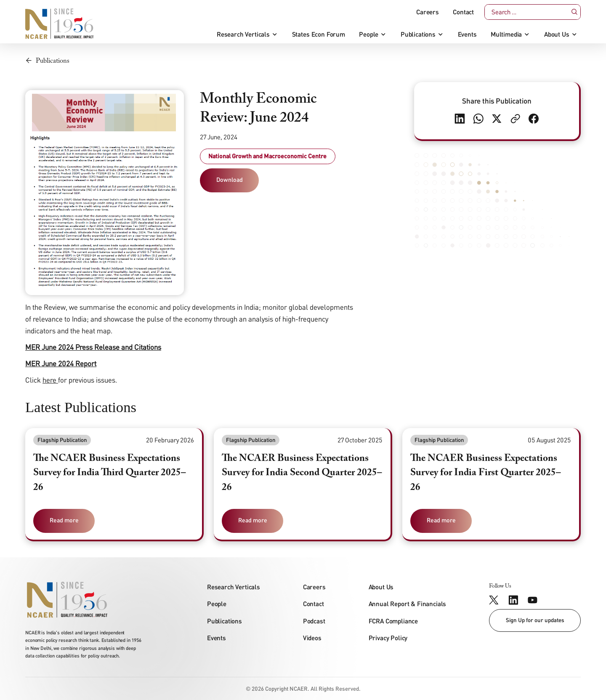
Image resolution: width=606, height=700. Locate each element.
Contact (463, 12)
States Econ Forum (319, 34)
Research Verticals (243, 34)
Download (230, 180)
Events (467, 34)
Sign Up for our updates (535, 620)
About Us (557, 34)
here (49, 380)
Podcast (314, 621)
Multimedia (506, 34)
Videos (312, 638)
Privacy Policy (388, 638)
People (369, 34)
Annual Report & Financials (408, 604)
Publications (418, 34)
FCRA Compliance (393, 621)
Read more (64, 520)
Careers (428, 12)
